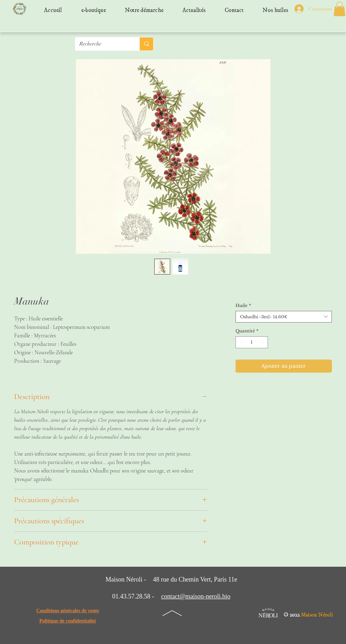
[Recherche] (102, 44)
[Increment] (263, 342)
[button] (339, 9)
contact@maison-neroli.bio (196, 596)
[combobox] (284, 317)
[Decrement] (240, 342)
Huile (243, 305)
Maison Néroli (317, 613)
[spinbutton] (252, 342)
